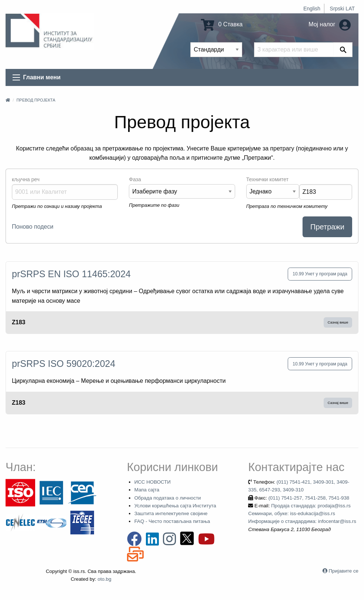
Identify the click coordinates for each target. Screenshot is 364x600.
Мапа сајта (147, 490)
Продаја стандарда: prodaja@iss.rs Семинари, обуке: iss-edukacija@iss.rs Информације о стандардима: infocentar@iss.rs (302, 514)
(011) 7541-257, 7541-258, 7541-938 (309, 498)
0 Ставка (222, 24)
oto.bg (105, 579)
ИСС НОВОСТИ (153, 482)
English (312, 9)
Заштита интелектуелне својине (171, 513)
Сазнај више (338, 322)
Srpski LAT (342, 9)
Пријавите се (344, 571)
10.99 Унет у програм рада (320, 274)
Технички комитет (267, 179)
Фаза (135, 179)
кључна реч (26, 179)
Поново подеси (33, 227)
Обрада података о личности (168, 498)
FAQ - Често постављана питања (172, 521)
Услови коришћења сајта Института (175, 506)
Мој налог (330, 24)
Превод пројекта (36, 100)
